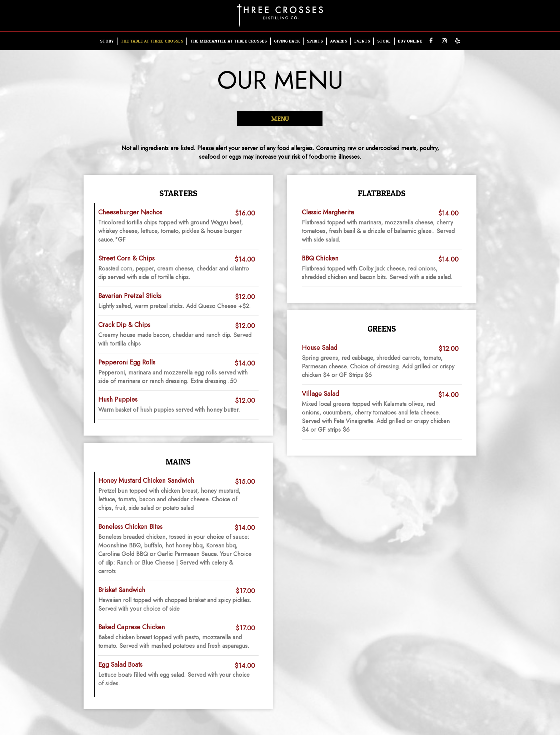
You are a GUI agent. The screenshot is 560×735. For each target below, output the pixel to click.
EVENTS (362, 41)
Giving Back (287, 41)
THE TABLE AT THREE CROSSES (152, 41)
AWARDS (339, 41)
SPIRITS (315, 41)
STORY (107, 41)
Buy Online (410, 41)
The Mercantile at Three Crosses (229, 41)
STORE (384, 41)
